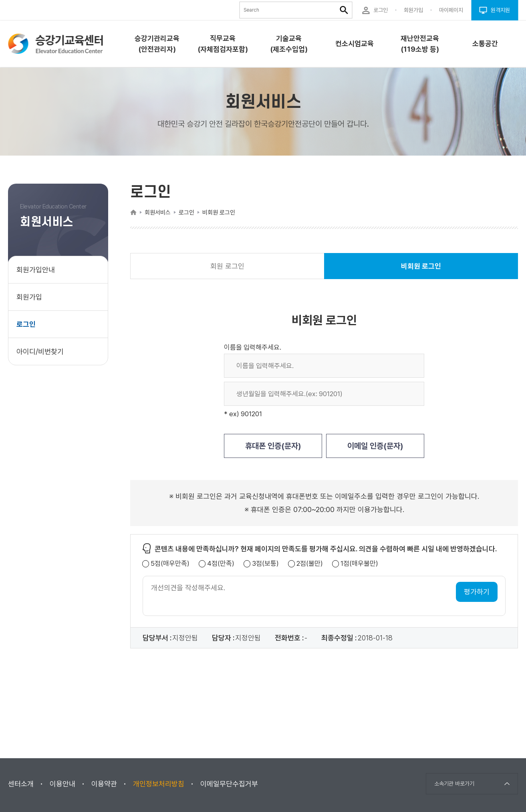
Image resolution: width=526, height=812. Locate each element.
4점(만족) (221, 564)
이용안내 (62, 784)
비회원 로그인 (421, 270)
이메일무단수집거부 (229, 784)
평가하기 (477, 592)
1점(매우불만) (359, 564)
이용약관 (104, 784)
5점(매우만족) (170, 564)
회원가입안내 (36, 270)
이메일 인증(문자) (375, 446)
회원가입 (29, 297)
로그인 (26, 324)
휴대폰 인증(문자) (273, 446)
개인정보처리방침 (159, 784)
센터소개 (21, 784)
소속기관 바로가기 (454, 784)
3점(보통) (265, 564)
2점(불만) (310, 564)
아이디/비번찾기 (40, 351)
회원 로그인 (227, 266)
